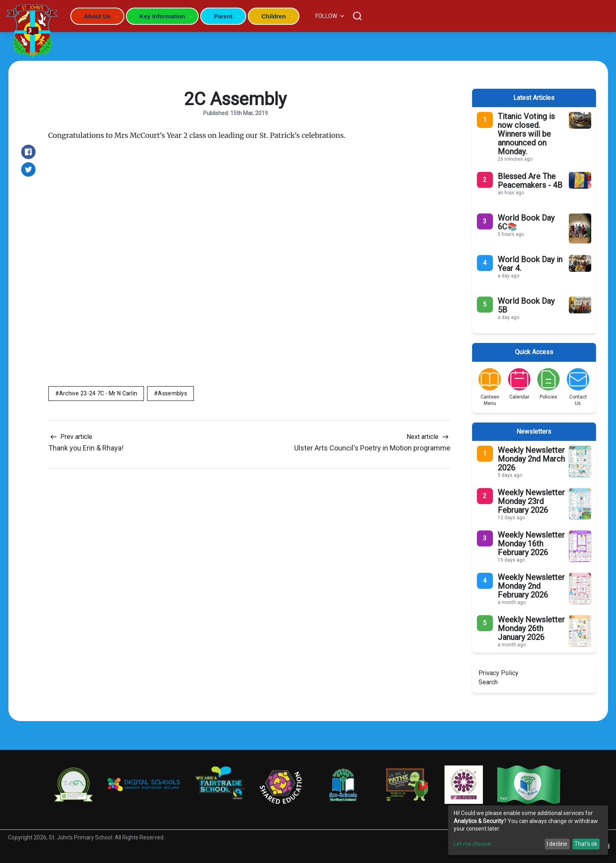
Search (488, 682)
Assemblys (172, 393)
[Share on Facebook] (28, 152)
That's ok (586, 844)
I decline (557, 844)
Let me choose (472, 844)
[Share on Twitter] (28, 169)
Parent (223, 16)
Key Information (162, 16)
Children (274, 16)
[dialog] (528, 830)
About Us (97, 16)
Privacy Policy (498, 673)
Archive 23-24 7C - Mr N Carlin (98, 393)
